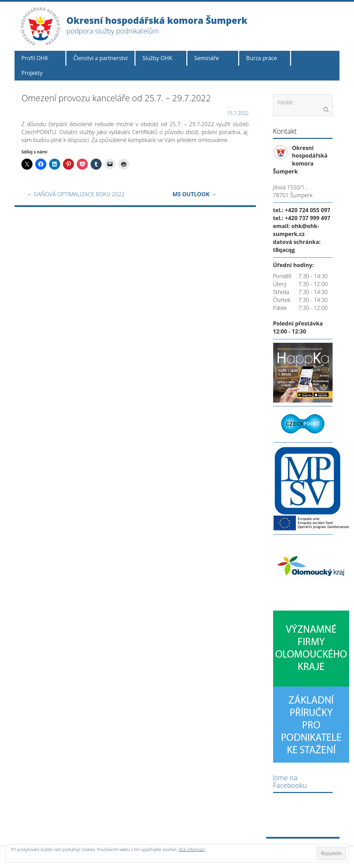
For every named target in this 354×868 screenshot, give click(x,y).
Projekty (32, 73)
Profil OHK (35, 58)
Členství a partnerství (100, 58)
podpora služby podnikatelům (113, 31)
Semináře (207, 58)
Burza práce (262, 58)
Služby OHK (157, 58)
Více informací (192, 850)
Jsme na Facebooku (290, 781)
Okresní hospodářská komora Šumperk (157, 20)
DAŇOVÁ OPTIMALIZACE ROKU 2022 (76, 194)
